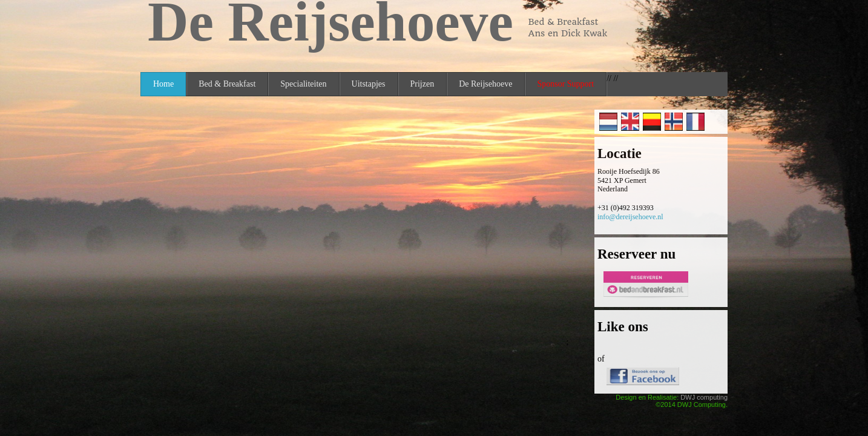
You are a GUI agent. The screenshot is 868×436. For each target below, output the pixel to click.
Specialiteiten (303, 84)
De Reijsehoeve (485, 84)
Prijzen (422, 84)
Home (163, 84)
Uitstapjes (369, 84)
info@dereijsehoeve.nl (630, 217)
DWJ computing (704, 397)
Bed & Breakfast (227, 84)
